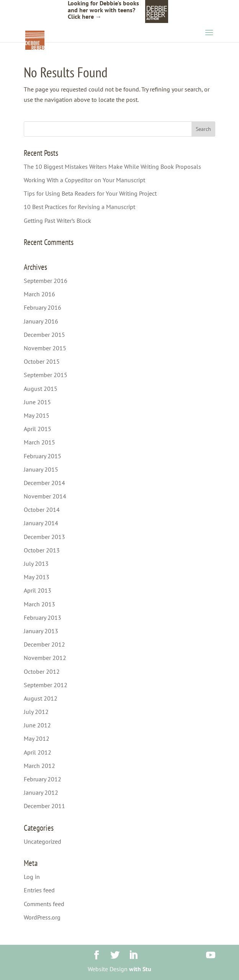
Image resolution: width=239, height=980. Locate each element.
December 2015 (44, 335)
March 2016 (39, 294)
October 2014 (42, 510)
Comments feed (44, 904)
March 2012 (39, 766)
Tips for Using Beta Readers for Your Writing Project (90, 193)
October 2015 (42, 361)
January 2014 (41, 523)
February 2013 (43, 617)
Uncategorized (43, 841)
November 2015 (45, 348)
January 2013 (41, 631)
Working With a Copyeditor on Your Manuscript (84, 180)
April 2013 (38, 590)
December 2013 (44, 537)
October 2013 (42, 550)
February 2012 (43, 779)
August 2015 (41, 389)
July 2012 (36, 712)
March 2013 (39, 604)
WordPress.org (42, 917)
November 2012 (45, 658)
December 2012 (44, 644)
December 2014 (44, 483)
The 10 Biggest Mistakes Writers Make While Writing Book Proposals (112, 167)
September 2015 (46, 375)
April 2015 (38, 429)
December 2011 (44, 806)
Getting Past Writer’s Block (57, 220)
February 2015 (43, 456)
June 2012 (37, 725)
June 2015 (37, 402)
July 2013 (36, 563)
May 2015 (37, 415)
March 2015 (39, 442)
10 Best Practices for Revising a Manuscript (79, 207)
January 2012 (41, 792)
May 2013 (37, 577)
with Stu (140, 969)
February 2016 (43, 307)
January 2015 (41, 469)
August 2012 (41, 698)
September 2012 (46, 685)
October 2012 (42, 671)
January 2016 (41, 321)
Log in (32, 877)
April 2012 (38, 752)
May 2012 (37, 738)
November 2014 (45, 496)
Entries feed (39, 890)
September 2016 (46, 281)
